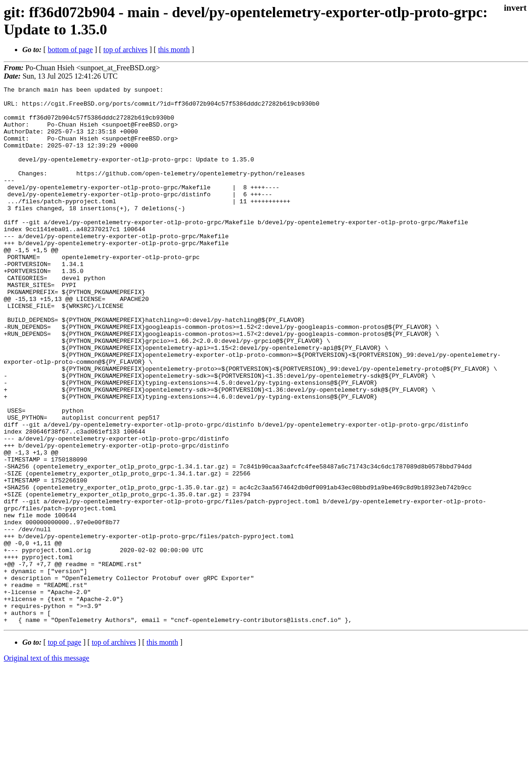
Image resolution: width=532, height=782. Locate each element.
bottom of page (70, 50)
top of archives (125, 50)
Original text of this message (47, 765)
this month (174, 50)
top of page (65, 750)
